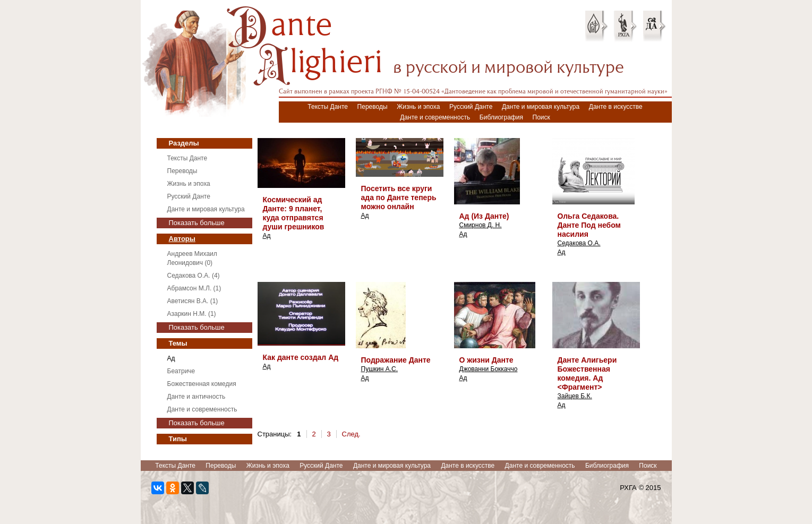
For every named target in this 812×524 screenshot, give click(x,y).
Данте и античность (196, 397)
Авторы (182, 239)
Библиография (501, 117)
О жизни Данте (486, 360)
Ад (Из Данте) (484, 216)
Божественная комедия (202, 384)
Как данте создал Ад (301, 357)
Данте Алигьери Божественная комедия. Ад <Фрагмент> (587, 373)
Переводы (373, 107)
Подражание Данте (396, 360)
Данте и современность (435, 117)
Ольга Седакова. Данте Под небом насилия (589, 225)
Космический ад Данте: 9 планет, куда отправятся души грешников (294, 213)
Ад (171, 358)
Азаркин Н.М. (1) (192, 314)
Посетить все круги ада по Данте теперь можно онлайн (399, 197)
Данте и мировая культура (541, 107)
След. (351, 434)
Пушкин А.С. (380, 369)
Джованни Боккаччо (489, 369)
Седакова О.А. (579, 243)
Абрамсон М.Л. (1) (194, 288)
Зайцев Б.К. (575, 396)
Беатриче (181, 371)
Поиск (541, 117)
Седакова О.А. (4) (194, 276)
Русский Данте (471, 107)
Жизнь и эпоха (418, 107)
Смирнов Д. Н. (481, 225)
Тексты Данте (328, 107)
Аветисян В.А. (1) (193, 301)
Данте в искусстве (616, 107)
